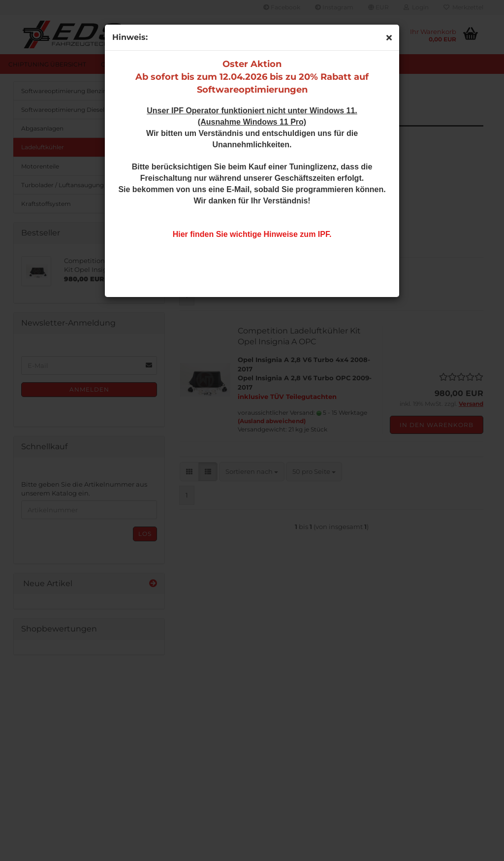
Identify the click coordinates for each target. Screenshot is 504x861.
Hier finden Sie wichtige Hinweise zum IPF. (252, 234)
